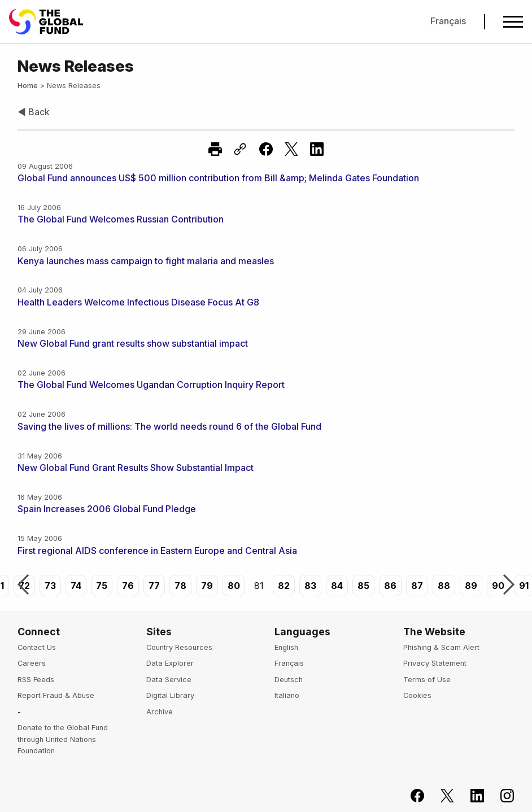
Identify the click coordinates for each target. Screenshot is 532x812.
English (286, 647)
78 (180, 586)
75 (102, 586)
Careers (32, 663)
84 (337, 586)
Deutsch (289, 680)
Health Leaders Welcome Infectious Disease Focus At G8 (138, 302)
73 (50, 586)
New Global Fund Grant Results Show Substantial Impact (136, 468)
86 (390, 586)
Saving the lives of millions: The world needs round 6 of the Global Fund (169, 426)
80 (234, 586)
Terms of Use (427, 680)
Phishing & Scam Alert (441, 647)
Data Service (169, 680)
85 (363, 586)
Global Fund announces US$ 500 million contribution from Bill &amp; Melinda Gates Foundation (218, 178)
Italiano (287, 695)
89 (471, 586)
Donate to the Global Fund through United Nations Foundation (63, 739)
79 (207, 586)
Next (509, 586)
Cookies (417, 695)
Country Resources (179, 647)
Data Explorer (170, 663)
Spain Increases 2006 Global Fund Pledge (107, 509)
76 (128, 586)
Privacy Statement (435, 663)
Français (448, 21)
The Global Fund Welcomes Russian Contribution (121, 219)
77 (154, 586)
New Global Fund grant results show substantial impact (133, 343)
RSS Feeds (36, 680)
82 (284, 586)
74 (76, 586)
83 (310, 586)
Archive (160, 712)
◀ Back (34, 112)
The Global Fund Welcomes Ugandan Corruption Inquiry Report (151, 385)
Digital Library (170, 695)
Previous (23, 586)
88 (444, 586)
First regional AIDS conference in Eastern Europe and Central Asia (157, 551)
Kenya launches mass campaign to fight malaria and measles (146, 261)
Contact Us (37, 647)
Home (28, 86)
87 (417, 586)
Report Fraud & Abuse (56, 695)
